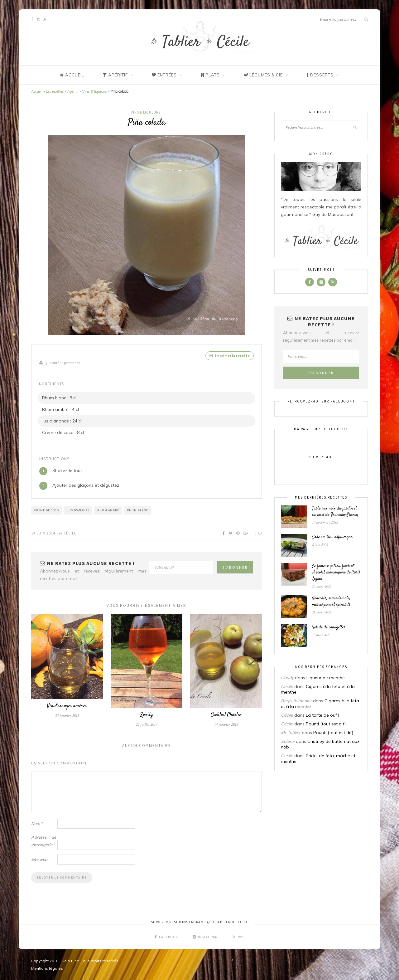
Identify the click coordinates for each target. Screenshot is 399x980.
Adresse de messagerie (44, 841)
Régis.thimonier (296, 701)
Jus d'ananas (78, 510)
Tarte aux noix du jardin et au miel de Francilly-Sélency (335, 512)
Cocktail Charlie (226, 715)
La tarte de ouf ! (322, 715)
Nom (37, 823)
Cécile (70, 533)
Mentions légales (47, 968)
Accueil (37, 91)
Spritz (147, 715)
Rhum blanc (137, 510)
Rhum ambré (108, 510)
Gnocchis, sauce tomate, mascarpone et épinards (331, 602)
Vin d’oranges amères (67, 706)
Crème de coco (47, 510)
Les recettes (55, 91)
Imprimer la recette (230, 356)
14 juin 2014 (43, 533)
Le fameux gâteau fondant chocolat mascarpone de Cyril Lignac (336, 573)
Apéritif (73, 91)
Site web (39, 859)
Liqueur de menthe (326, 678)
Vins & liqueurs (95, 91)
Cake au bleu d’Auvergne (332, 537)
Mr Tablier (291, 733)
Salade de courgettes (329, 627)
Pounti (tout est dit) (326, 724)
